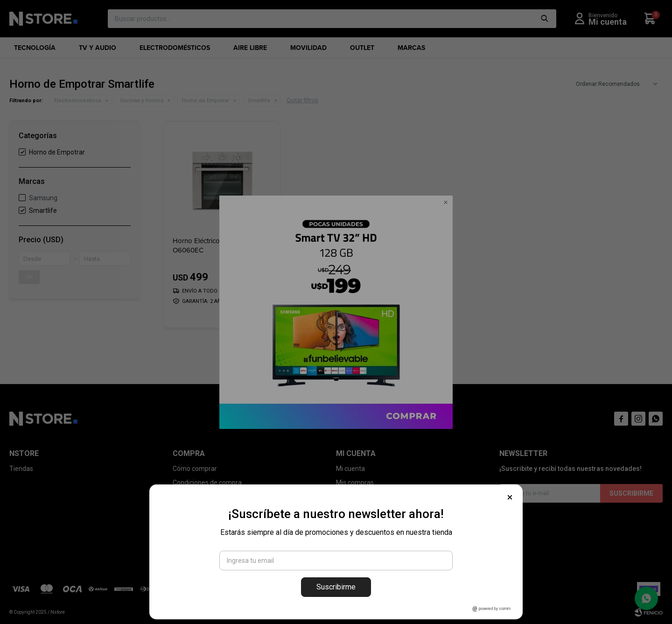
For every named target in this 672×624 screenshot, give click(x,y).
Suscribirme (336, 587)
